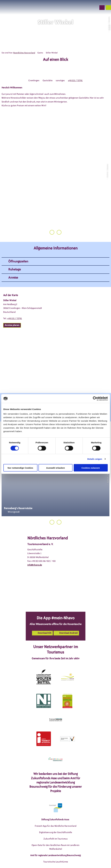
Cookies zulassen (91, 468)
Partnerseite (70, 861)
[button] (80, 8)
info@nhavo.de (35, 538)
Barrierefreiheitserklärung (48, 861)
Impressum (48, 856)
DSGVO (36, 856)
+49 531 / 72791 (75, 80)
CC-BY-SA (109, 27)
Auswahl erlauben (55, 468)
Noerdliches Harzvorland (24, 53)
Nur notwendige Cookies (20, 468)
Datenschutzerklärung (68, 856)
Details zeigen (95, 459)
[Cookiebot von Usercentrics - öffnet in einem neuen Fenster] (95, 399)
